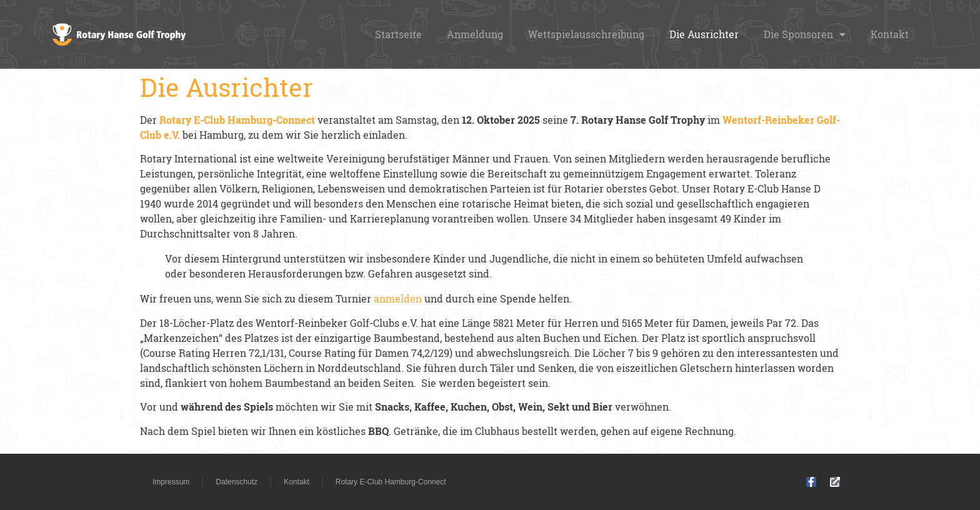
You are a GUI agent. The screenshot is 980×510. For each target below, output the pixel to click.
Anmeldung (475, 34)
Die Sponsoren (805, 34)
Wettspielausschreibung (586, 34)
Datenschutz (237, 482)
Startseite (398, 34)
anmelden (399, 299)
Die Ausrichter (704, 34)
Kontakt (890, 34)
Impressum (171, 482)
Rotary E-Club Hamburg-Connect (391, 482)
